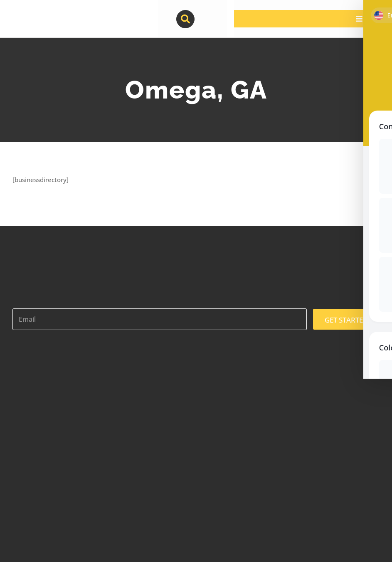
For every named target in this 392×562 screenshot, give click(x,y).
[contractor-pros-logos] (55, 13)
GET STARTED (346, 320)
